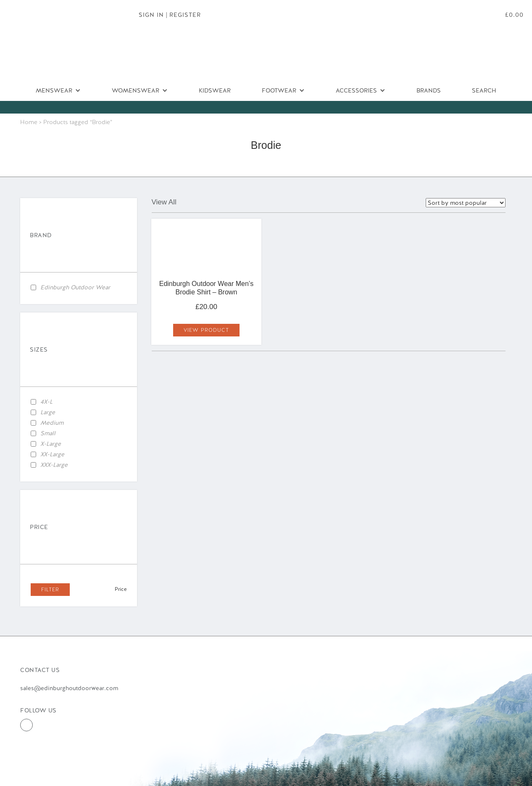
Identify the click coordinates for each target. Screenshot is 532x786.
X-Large (51, 444)
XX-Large (52, 454)
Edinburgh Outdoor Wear (75, 287)
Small (48, 433)
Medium (52, 423)
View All (164, 202)
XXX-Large (54, 465)
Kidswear (215, 90)
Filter (50, 590)
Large (48, 412)
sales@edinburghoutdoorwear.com (69, 688)
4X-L (46, 402)
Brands (429, 90)
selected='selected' (466, 203)
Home (29, 122)
